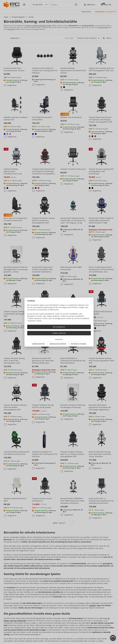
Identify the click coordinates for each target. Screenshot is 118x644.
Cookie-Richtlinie (38, 344)
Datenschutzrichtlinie (58, 344)
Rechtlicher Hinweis (79, 344)
